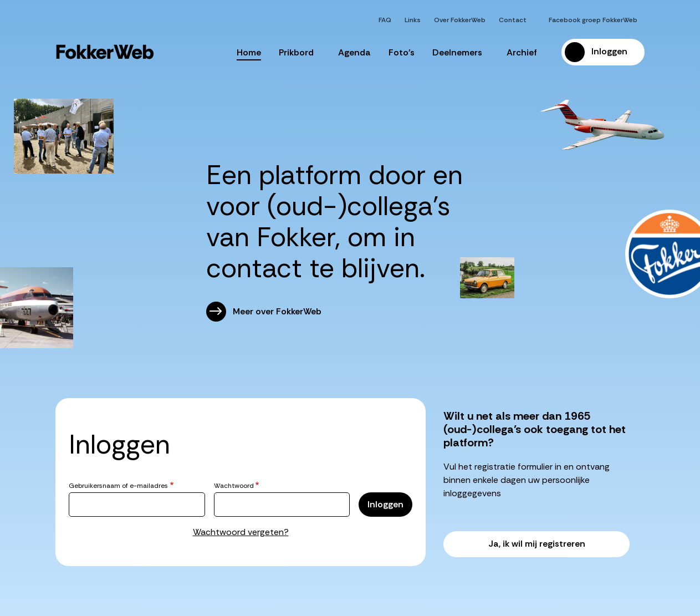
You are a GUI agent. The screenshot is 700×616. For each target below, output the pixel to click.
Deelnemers (461, 52)
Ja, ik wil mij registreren (537, 544)
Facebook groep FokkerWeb (593, 20)
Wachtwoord (234, 486)
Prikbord (300, 52)
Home (249, 52)
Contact (513, 20)
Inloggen (609, 51)
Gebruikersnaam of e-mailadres (118, 486)
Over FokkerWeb (460, 20)
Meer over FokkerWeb (277, 311)
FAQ (385, 20)
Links (413, 20)
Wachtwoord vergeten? (241, 532)
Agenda (354, 52)
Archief (525, 52)
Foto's (402, 52)
